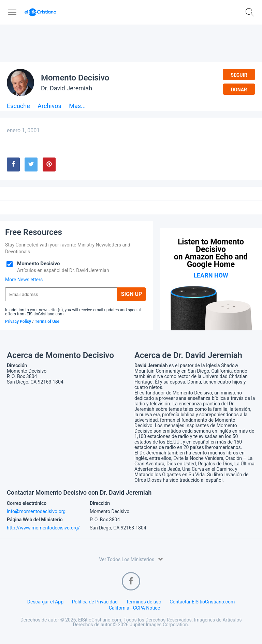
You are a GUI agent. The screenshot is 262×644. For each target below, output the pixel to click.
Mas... (77, 106)
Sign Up (132, 294)
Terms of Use (47, 321)
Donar (239, 90)
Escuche (18, 106)
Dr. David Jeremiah (67, 88)
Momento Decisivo (75, 78)
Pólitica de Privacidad (95, 602)
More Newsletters (24, 280)
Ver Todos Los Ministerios (131, 559)
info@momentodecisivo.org (36, 511)
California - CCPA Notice (134, 608)
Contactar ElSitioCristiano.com (202, 602)
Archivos (49, 106)
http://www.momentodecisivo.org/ (43, 528)
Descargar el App (45, 602)
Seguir (239, 75)
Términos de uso (144, 602)
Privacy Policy (18, 321)
